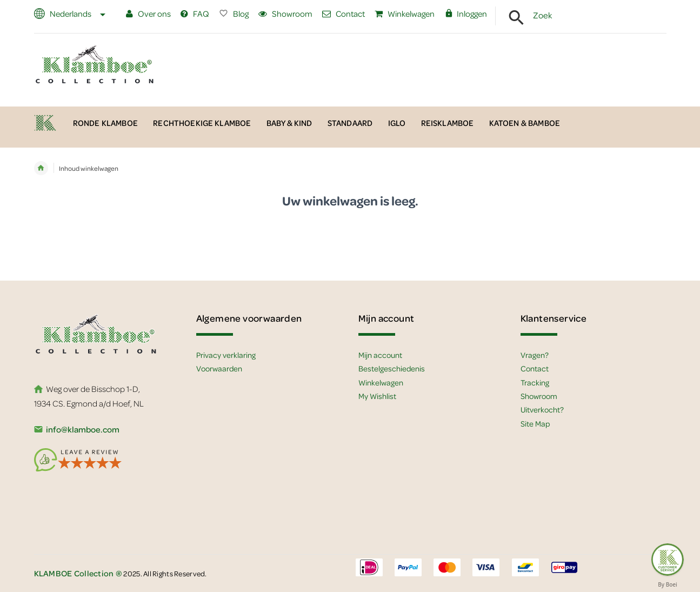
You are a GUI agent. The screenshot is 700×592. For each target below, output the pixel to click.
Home (41, 168)
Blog (234, 14)
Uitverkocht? (542, 409)
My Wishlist (377, 396)
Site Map (535, 423)
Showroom (285, 14)
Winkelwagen (405, 14)
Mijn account (380, 355)
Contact (344, 14)
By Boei (668, 584)
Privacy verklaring (226, 355)
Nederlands (77, 14)
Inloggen (466, 14)
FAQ (195, 14)
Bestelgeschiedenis (392, 368)
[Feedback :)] (668, 560)
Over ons (148, 14)
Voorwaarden (219, 368)
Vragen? (535, 355)
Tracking (535, 382)
